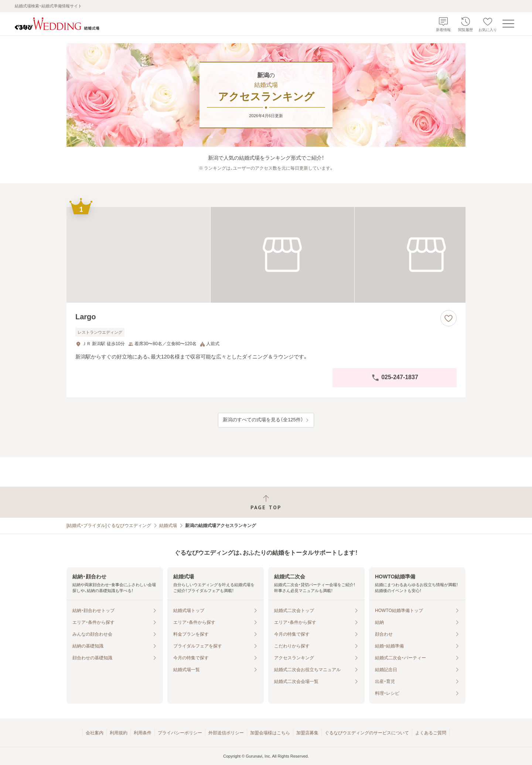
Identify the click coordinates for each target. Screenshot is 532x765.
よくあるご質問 (431, 733)
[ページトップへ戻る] (266, 502)
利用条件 (143, 733)
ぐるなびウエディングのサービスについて (367, 733)
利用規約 (119, 733)
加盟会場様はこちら (270, 733)
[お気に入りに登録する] (449, 318)
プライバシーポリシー (180, 733)
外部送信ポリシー (226, 733)
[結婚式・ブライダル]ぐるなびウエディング (109, 526)
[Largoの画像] (266, 255)
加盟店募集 (307, 733)
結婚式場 (168, 526)
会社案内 (95, 733)
